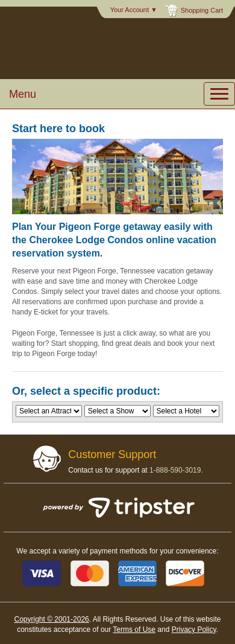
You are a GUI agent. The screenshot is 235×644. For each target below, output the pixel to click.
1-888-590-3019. (176, 470)
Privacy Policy (194, 630)
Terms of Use (134, 630)
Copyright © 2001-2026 (51, 619)
